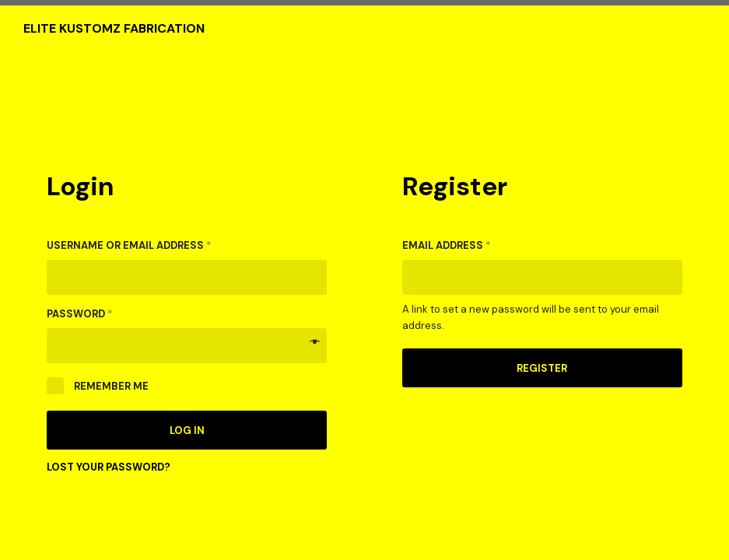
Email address (447, 245)
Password (80, 314)
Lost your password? (109, 467)
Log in (187, 430)
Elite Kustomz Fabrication (114, 29)
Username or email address (129, 245)
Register (542, 368)
